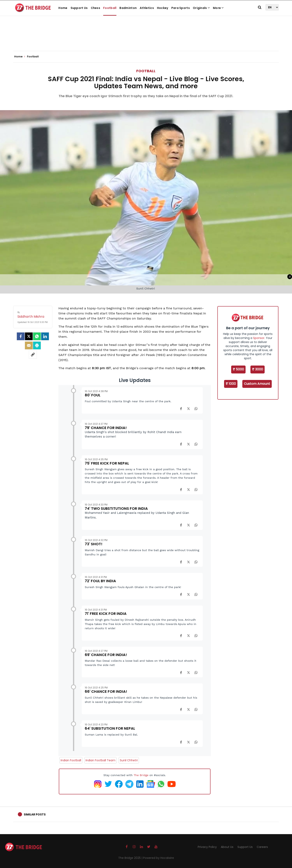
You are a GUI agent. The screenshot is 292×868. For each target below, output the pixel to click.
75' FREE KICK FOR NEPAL (107, 463)
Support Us (79, 8)
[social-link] (33, 355)
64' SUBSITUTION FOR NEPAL (110, 728)
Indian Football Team (100, 760)
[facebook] (21, 336)
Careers (262, 847)
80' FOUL (93, 395)
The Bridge (141, 775)
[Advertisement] (146, 39)
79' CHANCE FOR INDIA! (106, 428)
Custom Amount (257, 384)
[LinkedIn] (45, 336)
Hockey (163, 8)
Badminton (128, 8)
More (218, 8)
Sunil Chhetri (129, 760)
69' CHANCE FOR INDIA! (106, 655)
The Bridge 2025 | (131, 858)
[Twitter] (29, 336)
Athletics (147, 8)
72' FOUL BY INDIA (100, 581)
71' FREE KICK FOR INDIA (106, 614)
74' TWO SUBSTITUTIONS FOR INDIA (116, 508)
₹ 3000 (258, 369)
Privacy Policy (207, 847)
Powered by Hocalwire (159, 858)
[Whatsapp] (37, 336)
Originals (201, 8)
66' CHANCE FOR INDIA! (106, 691)
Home (63, 8)
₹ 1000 (231, 384)
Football (110, 8)
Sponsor (259, 338)
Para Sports (181, 8)
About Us (227, 847)
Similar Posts (35, 814)
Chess (96, 8)
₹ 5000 (238, 369)
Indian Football (71, 760)
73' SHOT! (94, 544)
